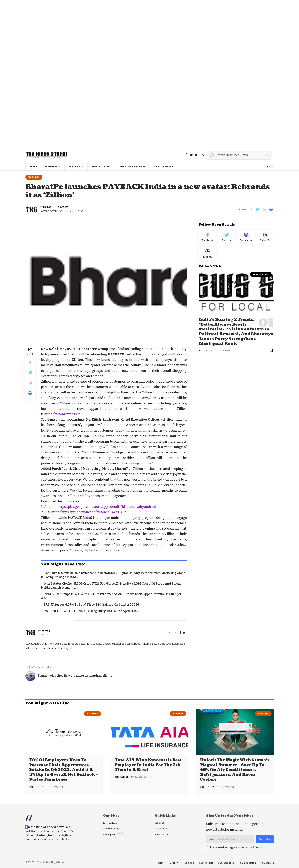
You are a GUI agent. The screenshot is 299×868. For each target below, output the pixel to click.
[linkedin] (202, 155)
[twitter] (185, 633)
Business (35, 177)
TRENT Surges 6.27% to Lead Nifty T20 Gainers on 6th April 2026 (91, 605)
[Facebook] (186, 155)
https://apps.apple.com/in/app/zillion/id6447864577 (90, 513)
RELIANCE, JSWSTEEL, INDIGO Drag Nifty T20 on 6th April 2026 (91, 611)
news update (261, 277)
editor (47, 207)
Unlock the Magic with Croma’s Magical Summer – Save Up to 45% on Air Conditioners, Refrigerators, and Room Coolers (235, 770)
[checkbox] (208, 848)
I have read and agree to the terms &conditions (239, 847)
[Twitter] (191, 155)
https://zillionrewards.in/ (63, 415)
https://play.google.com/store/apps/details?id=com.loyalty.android (107, 507)
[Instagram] (246, 238)
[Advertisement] (120, 77)
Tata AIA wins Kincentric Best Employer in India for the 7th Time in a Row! (148, 765)
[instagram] (197, 155)
